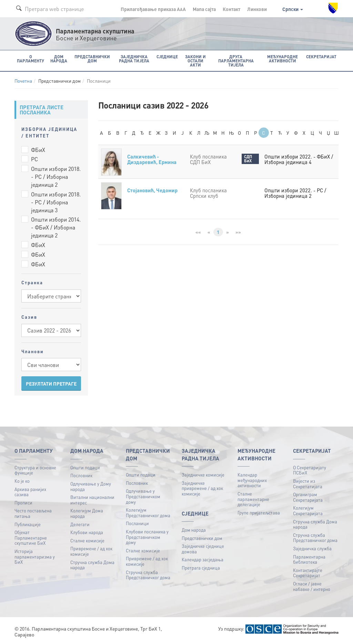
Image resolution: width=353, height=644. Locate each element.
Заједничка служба (312, 548)
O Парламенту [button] (31, 58)
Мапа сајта (204, 9)
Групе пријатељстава (259, 513)
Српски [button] (293, 9)
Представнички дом (202, 538)
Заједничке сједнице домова (203, 549)
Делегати (80, 524)
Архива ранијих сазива (30, 492)
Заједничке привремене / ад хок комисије (202, 488)
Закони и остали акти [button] (194, 58)
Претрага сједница (201, 568)
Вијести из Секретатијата (308, 484)
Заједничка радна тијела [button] (133, 58)
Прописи (23, 502)
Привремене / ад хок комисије (91, 551)
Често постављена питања (33, 513)
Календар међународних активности (252, 480)
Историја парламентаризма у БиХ (35, 556)
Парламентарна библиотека (309, 559)
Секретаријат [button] (322, 56)
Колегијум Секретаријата (308, 510)
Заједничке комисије (203, 475)
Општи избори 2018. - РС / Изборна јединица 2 (56, 177)
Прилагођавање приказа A (153, 9)
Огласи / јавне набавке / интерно (312, 586)
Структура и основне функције (35, 470)
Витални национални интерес (92, 500)
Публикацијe (28, 524)
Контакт (231, 9)
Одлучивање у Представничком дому (143, 496)
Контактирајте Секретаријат (308, 573)
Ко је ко (22, 481)
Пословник (81, 475)
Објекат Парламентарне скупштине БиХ (31, 538)
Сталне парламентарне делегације (253, 499)
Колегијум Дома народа (87, 513)
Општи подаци (85, 467)
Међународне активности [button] (283, 58)
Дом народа (194, 530)
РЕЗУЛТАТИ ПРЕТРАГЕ (51, 384)
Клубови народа (87, 532)
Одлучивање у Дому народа (91, 486)
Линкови (257, 9)
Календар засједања (203, 559)
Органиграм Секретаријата (308, 497)
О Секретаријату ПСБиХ (310, 470)
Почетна (23, 81)
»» (238, 232)
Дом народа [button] (59, 58)
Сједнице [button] (166, 56)
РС (34, 159)
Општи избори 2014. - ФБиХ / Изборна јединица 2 (56, 227)
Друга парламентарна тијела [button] (235, 60)
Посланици (137, 523)
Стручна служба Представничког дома (148, 575)
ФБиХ (38, 149)
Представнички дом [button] (91, 58)
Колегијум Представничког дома (148, 513)
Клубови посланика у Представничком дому (147, 537)
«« (198, 232)
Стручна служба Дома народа (92, 565)
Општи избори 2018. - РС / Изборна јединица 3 (56, 202)
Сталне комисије (87, 540)
